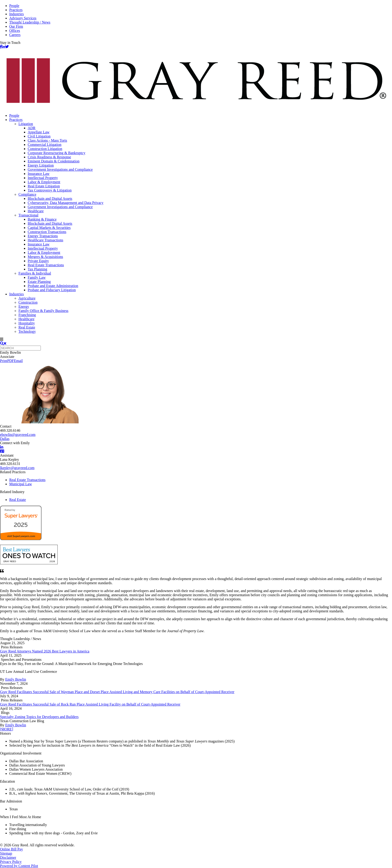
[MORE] (7, 729)
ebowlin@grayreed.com (18, 435)
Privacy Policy (11, 862)
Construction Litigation (45, 149)
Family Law (37, 277)
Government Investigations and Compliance (60, 169)
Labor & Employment (44, 182)
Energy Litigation (41, 165)
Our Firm (16, 26)
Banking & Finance (42, 219)
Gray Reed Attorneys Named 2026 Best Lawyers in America (45, 651)
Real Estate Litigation (44, 186)
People (14, 6)
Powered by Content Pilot (19, 866)
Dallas (5, 439)
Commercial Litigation (45, 145)
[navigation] (196, 339)
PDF (10, 361)
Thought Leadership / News (30, 22)
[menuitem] (201, 116)
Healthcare (36, 211)
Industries (16, 14)
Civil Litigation (39, 136)
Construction (28, 302)
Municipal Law (21, 484)
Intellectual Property (43, 178)
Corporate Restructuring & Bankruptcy (56, 153)
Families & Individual (35, 273)
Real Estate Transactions (46, 265)
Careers (15, 35)
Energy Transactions (43, 236)
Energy (24, 307)
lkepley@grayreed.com (17, 468)
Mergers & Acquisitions (45, 257)
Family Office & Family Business (43, 311)
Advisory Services (23, 18)
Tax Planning (37, 269)
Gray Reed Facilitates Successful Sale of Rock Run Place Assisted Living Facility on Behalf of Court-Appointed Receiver (90, 704)
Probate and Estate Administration (53, 286)
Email (18, 361)
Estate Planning (39, 282)
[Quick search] (20, 348)
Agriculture (27, 298)
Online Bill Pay (12, 849)
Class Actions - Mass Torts (47, 140)
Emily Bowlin (16, 679)
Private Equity (38, 261)
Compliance (27, 194)
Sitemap (6, 853)
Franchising (27, 315)
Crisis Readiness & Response (49, 157)
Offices (15, 31)
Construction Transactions (47, 232)
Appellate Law (39, 132)
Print (4, 361)
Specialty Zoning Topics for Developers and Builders (39, 717)
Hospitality (27, 323)
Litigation (26, 124)
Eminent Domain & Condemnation (53, 161)
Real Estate (27, 327)
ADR (32, 128)
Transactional (28, 215)
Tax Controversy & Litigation (50, 190)
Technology (27, 331)
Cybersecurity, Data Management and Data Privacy (66, 203)
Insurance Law (39, 174)
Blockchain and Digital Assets (50, 199)
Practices (16, 10)
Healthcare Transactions (45, 240)
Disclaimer (8, 858)
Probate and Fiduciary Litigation (52, 290)
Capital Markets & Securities (49, 228)
